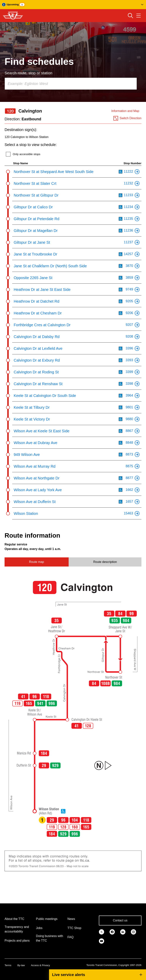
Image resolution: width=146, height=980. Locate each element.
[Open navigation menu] (138, 16)
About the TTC (14, 919)
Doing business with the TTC (49, 938)
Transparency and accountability (17, 929)
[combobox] (71, 84)
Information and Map (125, 111)
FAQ (71, 937)
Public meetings (47, 919)
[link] (102, 932)
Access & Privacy (40, 965)
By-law (21, 965)
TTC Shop (74, 928)
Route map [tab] (36, 562)
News (71, 919)
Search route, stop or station (28, 73)
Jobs (39, 928)
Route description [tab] (105, 562)
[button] (73, 5)
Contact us (120, 920)
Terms (8, 965)
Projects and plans (17, 941)
